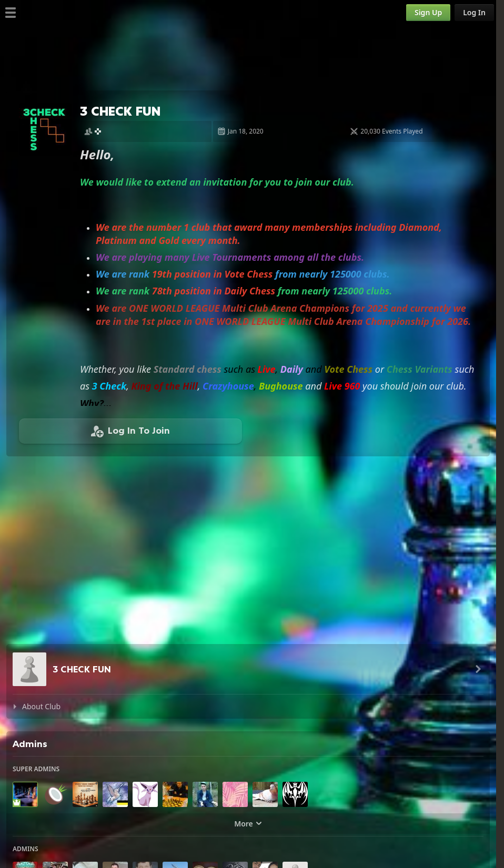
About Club (41, 706)
